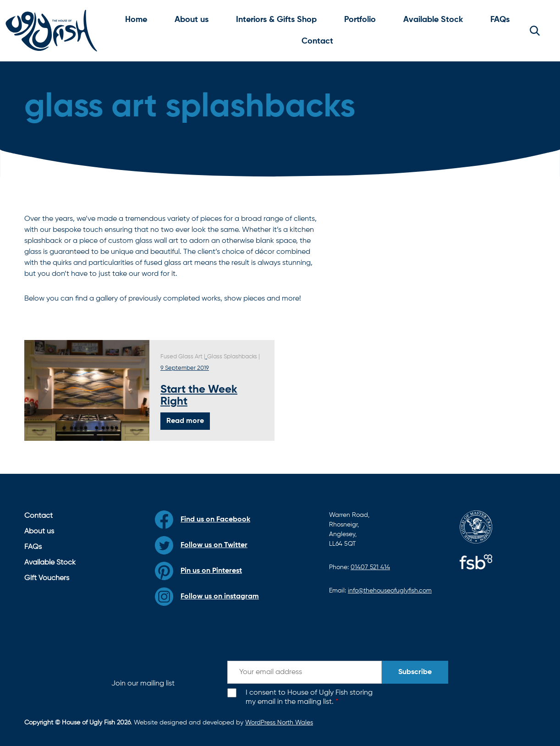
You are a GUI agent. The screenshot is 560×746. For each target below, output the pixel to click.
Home (136, 20)
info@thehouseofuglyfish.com (390, 591)
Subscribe (415, 672)
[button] (535, 31)
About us (192, 20)
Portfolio (360, 20)
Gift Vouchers (47, 578)
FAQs (500, 20)
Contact (317, 41)
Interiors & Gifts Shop (276, 20)
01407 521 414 (370, 567)
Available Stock (433, 20)
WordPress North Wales (279, 723)
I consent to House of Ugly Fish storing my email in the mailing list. (309, 698)
